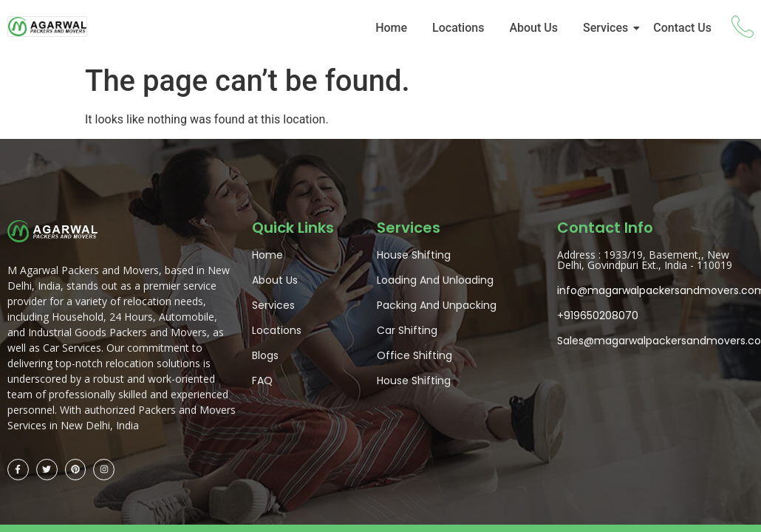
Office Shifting (414, 355)
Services (608, 28)
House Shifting (414, 255)
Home (391, 28)
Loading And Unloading (435, 280)
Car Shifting (407, 330)
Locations (458, 28)
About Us (533, 28)
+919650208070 (598, 316)
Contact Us (682, 28)
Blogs (265, 355)
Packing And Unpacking (437, 305)
